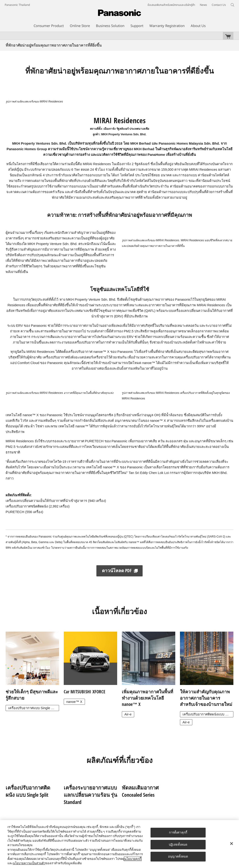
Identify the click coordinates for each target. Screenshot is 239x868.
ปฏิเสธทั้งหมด (178, 845)
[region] (119, 844)
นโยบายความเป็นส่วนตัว (29, 863)
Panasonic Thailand (17, 5)
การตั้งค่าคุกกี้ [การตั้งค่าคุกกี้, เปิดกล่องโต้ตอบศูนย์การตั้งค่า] (178, 832)
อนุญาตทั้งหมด (178, 856)
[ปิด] (232, 844)
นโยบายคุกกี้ (133, 859)
